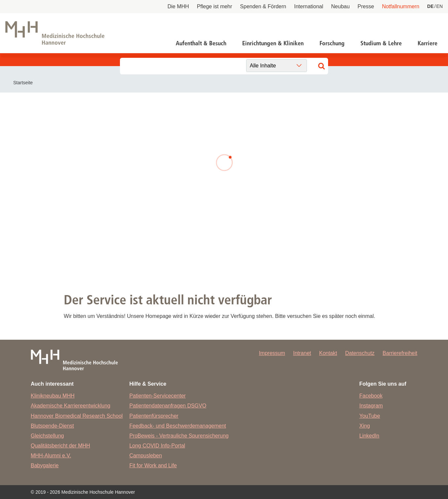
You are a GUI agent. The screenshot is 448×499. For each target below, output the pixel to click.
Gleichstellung (47, 436)
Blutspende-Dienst (52, 426)
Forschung (332, 43)
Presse (366, 6)
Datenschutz (360, 353)
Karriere (428, 43)
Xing (365, 426)
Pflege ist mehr (215, 6)
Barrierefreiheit (400, 353)
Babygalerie (45, 465)
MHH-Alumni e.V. (51, 456)
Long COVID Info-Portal (157, 446)
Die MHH (178, 6)
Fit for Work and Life (153, 465)
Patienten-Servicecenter (157, 396)
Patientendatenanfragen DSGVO (168, 406)
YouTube (370, 416)
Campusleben (146, 456)
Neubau (340, 6)
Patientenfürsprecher (154, 416)
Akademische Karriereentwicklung (71, 406)
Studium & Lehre (381, 43)
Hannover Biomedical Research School (77, 416)
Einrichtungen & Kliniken (273, 43)
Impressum (272, 353)
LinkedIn (370, 436)
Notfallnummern (401, 6)
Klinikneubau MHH (53, 396)
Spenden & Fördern (263, 6)
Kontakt (328, 353)
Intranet (302, 353)
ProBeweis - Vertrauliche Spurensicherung (179, 436)
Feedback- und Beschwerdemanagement (178, 426)
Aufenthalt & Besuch (201, 43)
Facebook (371, 396)
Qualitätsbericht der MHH (60, 446)
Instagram (371, 406)
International (309, 6)
